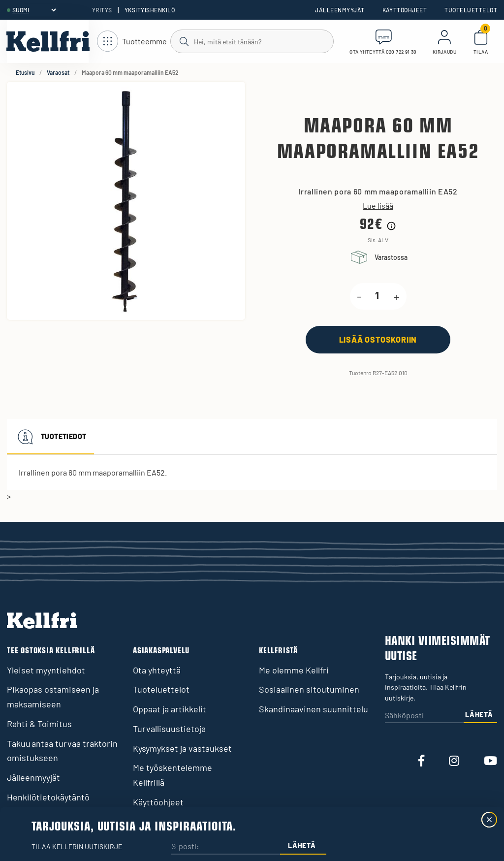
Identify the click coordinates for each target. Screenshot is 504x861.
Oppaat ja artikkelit (170, 709)
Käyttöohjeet (405, 10)
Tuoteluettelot (471, 10)
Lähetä (479, 715)
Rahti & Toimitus (39, 724)
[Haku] (252, 41)
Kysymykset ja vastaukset (182, 748)
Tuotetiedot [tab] (50, 437)
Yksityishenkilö (150, 10)
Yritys (102, 10)
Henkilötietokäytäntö (48, 797)
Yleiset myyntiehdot (46, 670)
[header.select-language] (34, 10)
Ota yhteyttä (157, 670)
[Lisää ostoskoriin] (378, 339)
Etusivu (25, 72)
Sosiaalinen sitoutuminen (309, 689)
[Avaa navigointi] (132, 42)
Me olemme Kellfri (294, 670)
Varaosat (58, 72)
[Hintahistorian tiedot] (391, 226)
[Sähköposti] (424, 716)
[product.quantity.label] (378, 296)
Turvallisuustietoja (169, 729)
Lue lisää (378, 206)
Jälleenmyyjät (340, 10)
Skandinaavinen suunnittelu (314, 709)
